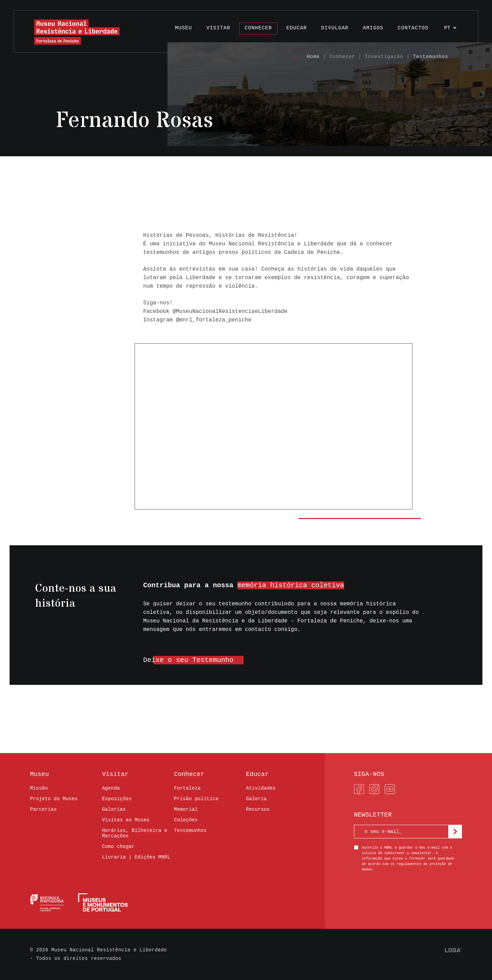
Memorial (186, 809)
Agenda (111, 788)
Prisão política (196, 799)
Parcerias (43, 809)
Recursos (258, 809)
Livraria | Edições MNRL (136, 857)
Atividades (261, 788)
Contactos (413, 28)
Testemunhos (431, 57)
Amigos (373, 28)
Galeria (256, 799)
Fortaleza (187, 788)
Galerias (114, 809)
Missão (39, 788)
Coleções (186, 820)
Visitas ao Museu (126, 820)
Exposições (117, 799)
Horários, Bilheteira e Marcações (135, 833)
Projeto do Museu (54, 799)
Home (313, 57)
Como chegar (119, 847)
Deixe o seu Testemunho (188, 660)
